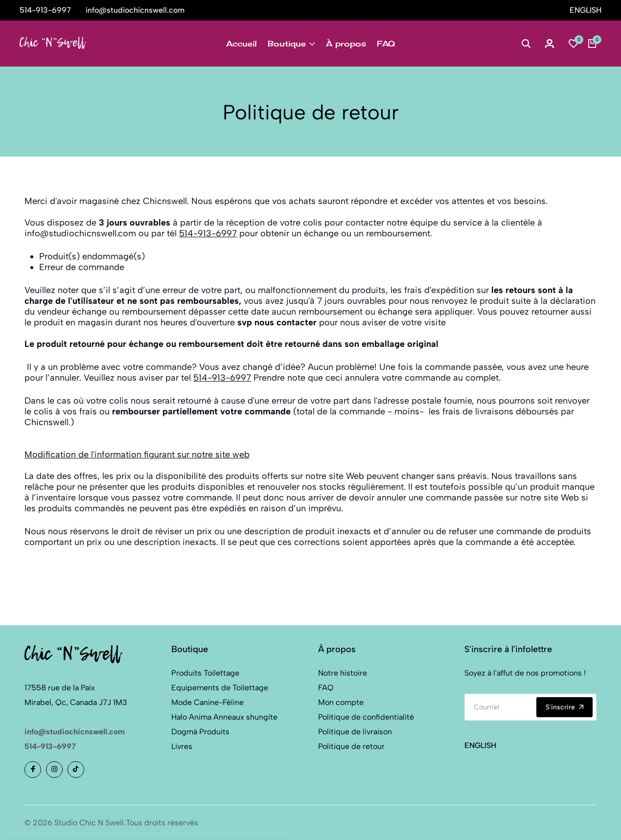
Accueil (241, 44)
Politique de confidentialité (366, 717)
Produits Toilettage (205, 673)
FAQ (386, 44)
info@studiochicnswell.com (75, 732)
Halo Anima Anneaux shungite (224, 717)
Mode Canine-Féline (207, 702)
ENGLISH (586, 10)
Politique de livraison (355, 732)
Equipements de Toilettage (220, 688)
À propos (346, 44)
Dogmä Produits (200, 732)
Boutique (291, 44)
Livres (182, 746)
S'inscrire (564, 707)
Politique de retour (351, 746)
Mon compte (341, 702)
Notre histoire (343, 673)
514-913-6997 (208, 233)
